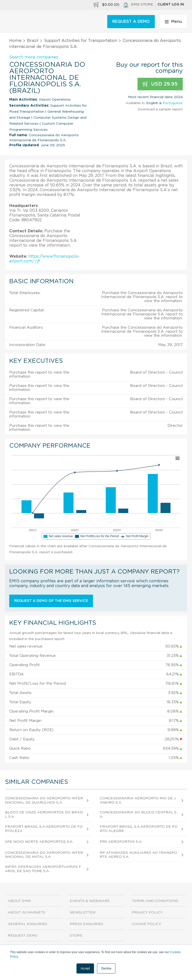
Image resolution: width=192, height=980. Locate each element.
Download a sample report (160, 109)
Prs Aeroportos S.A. (121, 842)
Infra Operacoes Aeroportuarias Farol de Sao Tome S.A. (43, 869)
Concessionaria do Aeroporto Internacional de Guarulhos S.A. (44, 800)
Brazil (33, 41)
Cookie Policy (146, 924)
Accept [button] (85, 968)
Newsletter (83, 913)
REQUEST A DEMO (131, 22)
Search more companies (34, 57)
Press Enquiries (86, 924)
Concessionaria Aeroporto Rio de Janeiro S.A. (138, 800)
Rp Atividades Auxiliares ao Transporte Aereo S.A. (138, 855)
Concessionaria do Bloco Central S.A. (138, 815)
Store (76, 936)
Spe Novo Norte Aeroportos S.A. (39, 842)
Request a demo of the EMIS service (51, 601)
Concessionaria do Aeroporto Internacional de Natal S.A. (44, 855)
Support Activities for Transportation (81, 41)
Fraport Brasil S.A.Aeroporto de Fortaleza (44, 829)
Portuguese (173, 103)
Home (15, 41)
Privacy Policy (147, 913)
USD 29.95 (160, 84)
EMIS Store (138, 5)
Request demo (23, 936)
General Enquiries (27, 924)
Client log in (171, 5)
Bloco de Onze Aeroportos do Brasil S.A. (44, 815)
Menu (173, 22)
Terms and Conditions (155, 901)
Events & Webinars (90, 901)
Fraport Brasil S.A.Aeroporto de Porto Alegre (139, 829)
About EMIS (19, 901)
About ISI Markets (26, 913)
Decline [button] (106, 968)
